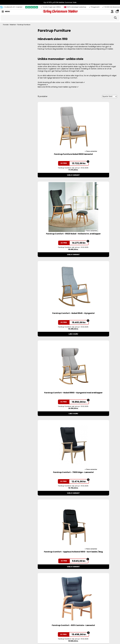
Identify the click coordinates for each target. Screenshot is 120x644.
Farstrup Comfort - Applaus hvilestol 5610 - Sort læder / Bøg (97, 283)
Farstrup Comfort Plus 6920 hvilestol (97, 558)
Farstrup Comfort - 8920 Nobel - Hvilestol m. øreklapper (97, 145)
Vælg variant (57, 165)
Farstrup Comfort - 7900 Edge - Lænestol (57, 283)
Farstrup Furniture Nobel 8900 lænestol (57, 145)
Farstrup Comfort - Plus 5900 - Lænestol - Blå (57, 490)
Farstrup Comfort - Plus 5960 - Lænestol (97, 421)
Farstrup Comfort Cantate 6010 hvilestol (57, 559)
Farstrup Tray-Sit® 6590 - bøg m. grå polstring (97, 490)
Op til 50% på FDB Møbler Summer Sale (60, 2)
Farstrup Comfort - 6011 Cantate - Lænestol (57, 352)
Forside (6, 25)
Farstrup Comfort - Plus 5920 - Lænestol (97, 352)
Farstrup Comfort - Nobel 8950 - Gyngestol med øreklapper (97, 214)
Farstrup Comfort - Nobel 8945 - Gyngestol (57, 214)
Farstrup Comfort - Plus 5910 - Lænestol (57, 421)
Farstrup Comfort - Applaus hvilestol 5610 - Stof (57, 628)
